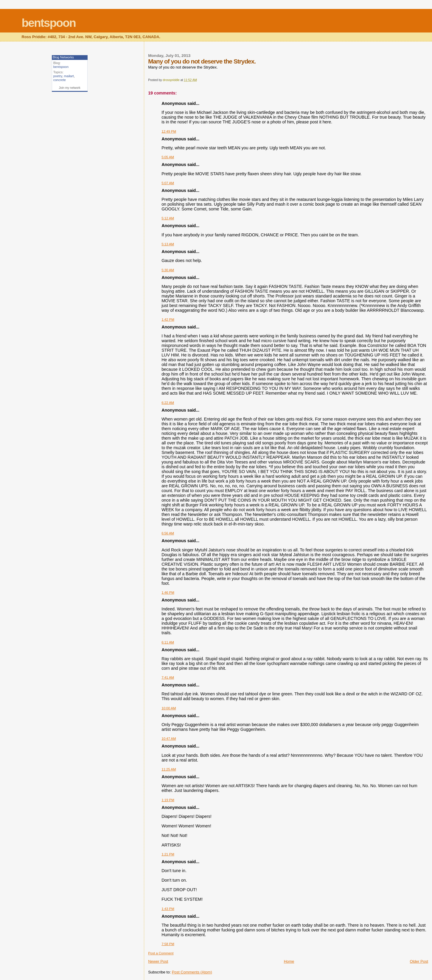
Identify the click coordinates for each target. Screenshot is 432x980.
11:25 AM (169, 769)
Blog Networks (63, 57)
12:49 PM (169, 131)
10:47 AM (169, 739)
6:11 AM (168, 642)
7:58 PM (168, 944)
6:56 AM (168, 533)
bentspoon (49, 23)
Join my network (70, 88)
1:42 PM (168, 320)
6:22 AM (168, 403)
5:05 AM (168, 157)
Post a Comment (161, 953)
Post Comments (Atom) (192, 972)
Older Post (419, 961)
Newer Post (158, 961)
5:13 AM (168, 244)
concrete (60, 80)
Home (289, 961)
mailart (69, 76)
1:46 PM (168, 593)
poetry (58, 76)
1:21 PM (168, 854)
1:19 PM (168, 800)
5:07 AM (168, 183)
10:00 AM (169, 708)
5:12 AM (168, 218)
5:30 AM (168, 270)
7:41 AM (168, 677)
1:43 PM (168, 909)
